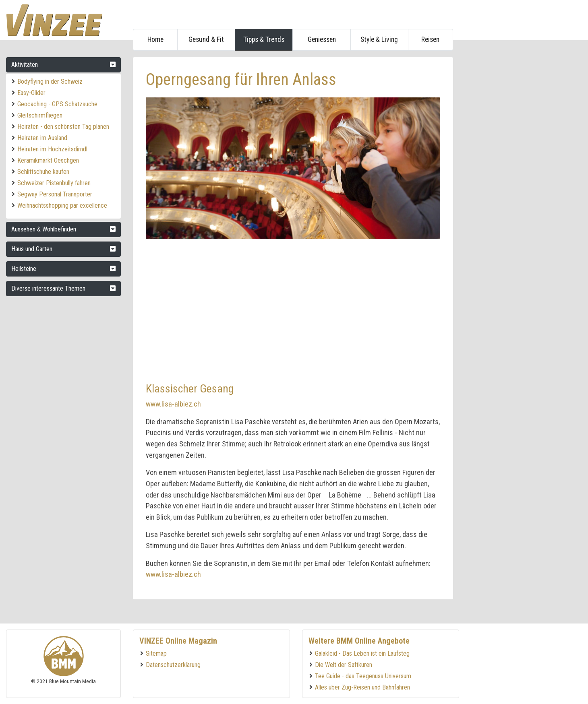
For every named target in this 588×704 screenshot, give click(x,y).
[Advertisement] (522, 178)
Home (155, 39)
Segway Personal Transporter (55, 194)
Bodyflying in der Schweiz (50, 82)
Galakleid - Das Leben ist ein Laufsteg (362, 653)
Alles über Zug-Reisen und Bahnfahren (362, 687)
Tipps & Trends (264, 39)
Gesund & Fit (206, 39)
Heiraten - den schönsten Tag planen (63, 127)
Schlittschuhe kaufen (43, 172)
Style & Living (379, 39)
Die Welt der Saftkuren (344, 665)
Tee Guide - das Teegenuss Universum (363, 676)
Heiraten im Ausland (42, 138)
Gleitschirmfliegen (40, 115)
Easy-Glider (31, 93)
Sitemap (156, 653)
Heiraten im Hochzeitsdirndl (52, 149)
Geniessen (322, 39)
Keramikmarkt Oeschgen (48, 160)
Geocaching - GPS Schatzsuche (57, 104)
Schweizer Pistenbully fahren (54, 183)
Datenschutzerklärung (173, 665)
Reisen (430, 39)
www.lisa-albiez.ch (173, 404)
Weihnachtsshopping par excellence (62, 205)
